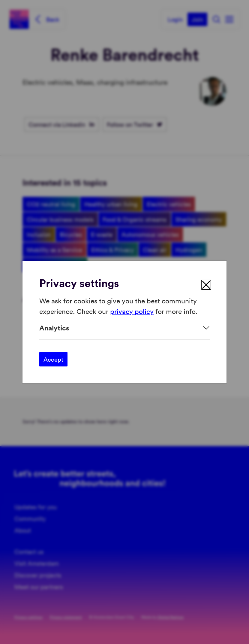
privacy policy (132, 311)
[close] (206, 285)
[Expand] (124, 328)
